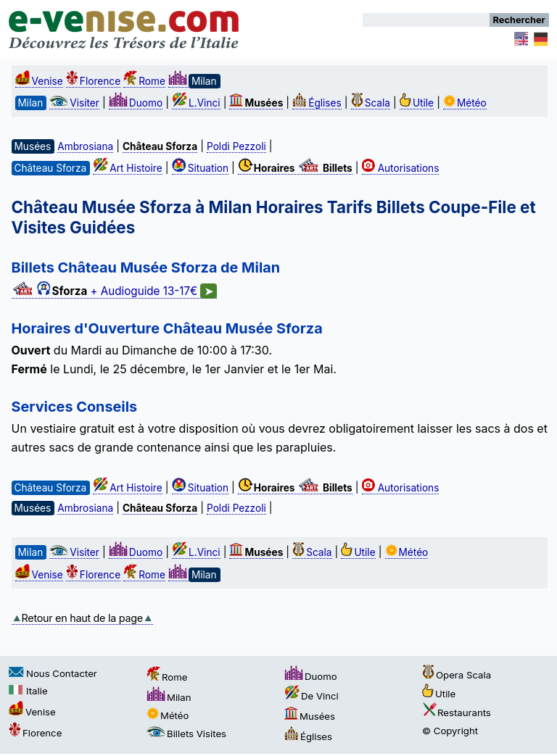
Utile (417, 103)
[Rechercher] (426, 20)
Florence (93, 81)
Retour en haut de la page (82, 618)
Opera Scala (457, 675)
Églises (317, 103)
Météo (465, 103)
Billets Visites (186, 734)
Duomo (136, 103)
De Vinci (311, 696)
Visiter (74, 103)
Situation (200, 168)
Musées (310, 716)
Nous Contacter (53, 673)
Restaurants (457, 713)
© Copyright (450, 731)
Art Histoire (127, 168)
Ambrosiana (85, 146)
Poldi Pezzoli (236, 146)
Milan (169, 697)
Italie (28, 691)
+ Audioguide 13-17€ (115, 291)
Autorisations (401, 168)
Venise (39, 81)
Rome (144, 81)
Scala (371, 103)
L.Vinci (196, 103)
